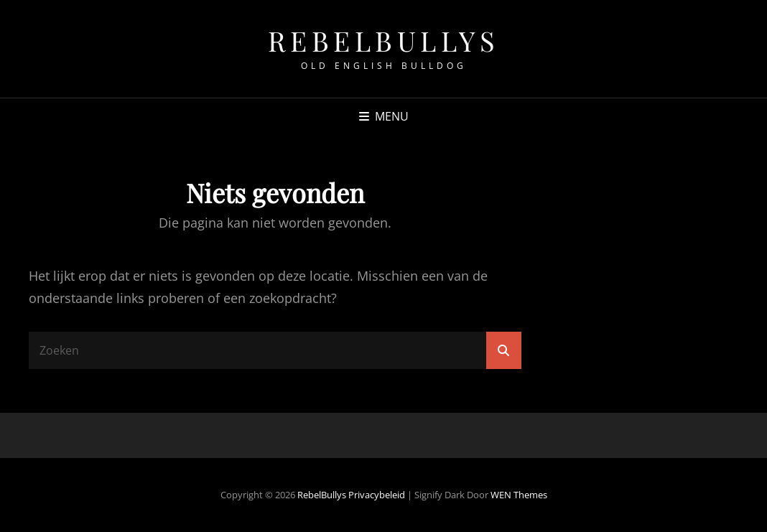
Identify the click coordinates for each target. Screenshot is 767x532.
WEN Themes (519, 495)
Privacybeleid (377, 495)
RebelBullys (384, 41)
